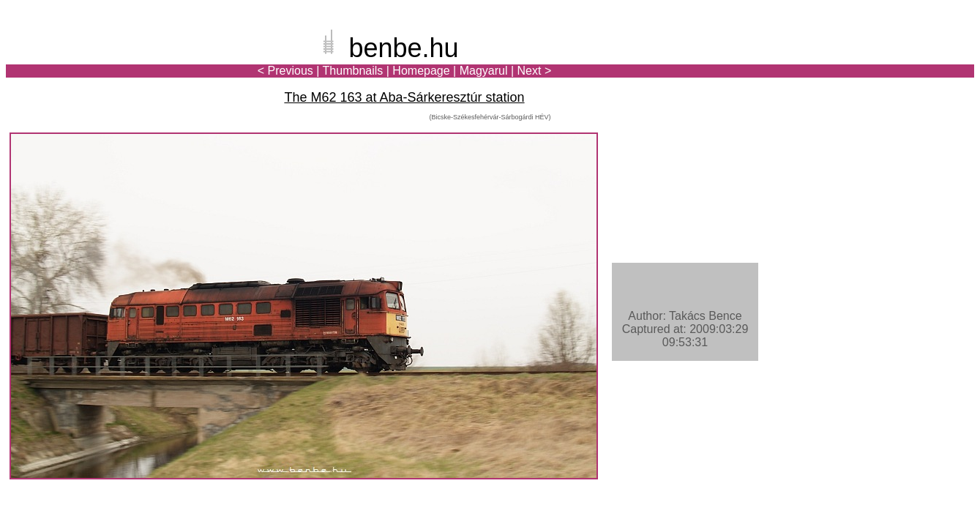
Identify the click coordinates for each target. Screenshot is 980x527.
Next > (535, 71)
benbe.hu (403, 48)
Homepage (421, 71)
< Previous (285, 71)
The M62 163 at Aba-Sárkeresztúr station (404, 97)
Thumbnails (353, 71)
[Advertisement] (889, 61)
